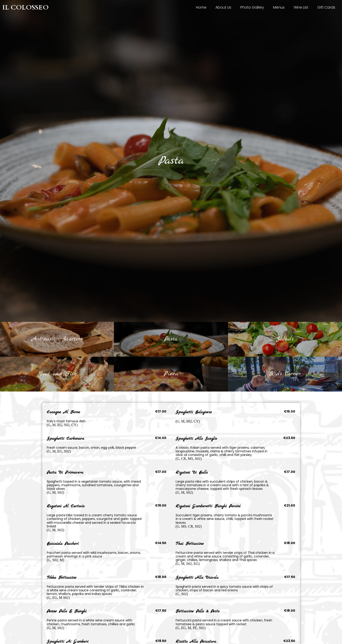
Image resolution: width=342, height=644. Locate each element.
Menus (279, 7)
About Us (223, 7)
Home (201, 7)
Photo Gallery (252, 7)
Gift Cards (326, 7)
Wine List (301, 7)
